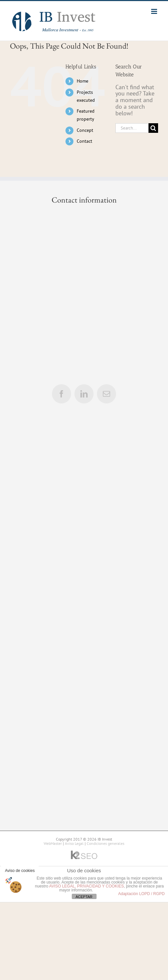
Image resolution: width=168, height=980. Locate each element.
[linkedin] (84, 394)
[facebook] (62, 394)
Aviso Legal (74, 843)
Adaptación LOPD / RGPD (141, 894)
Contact (84, 141)
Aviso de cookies (20, 871)
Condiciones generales (105, 843)
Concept (85, 130)
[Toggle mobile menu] (155, 11)
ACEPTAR (84, 897)
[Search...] (132, 128)
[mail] (106, 394)
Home (83, 81)
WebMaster (53, 843)
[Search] (153, 128)
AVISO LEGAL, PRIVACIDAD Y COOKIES (87, 886)
